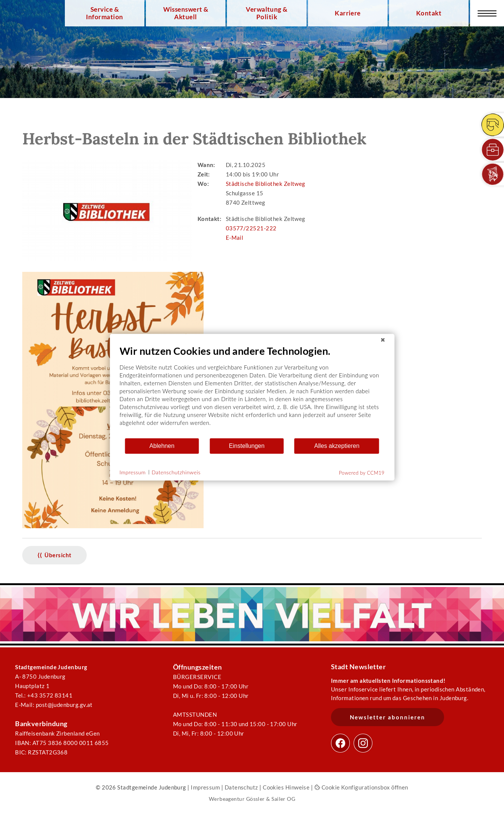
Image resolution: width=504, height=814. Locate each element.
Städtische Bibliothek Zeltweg (266, 184)
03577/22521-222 (251, 228)
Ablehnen (162, 446)
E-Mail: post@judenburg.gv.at (54, 705)
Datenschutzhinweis (176, 472)
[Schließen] (383, 340)
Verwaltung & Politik (267, 13)
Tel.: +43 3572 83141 (44, 695)
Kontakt (429, 13)
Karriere (348, 13)
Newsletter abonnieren (388, 717)
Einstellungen (247, 446)
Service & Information (104, 13)
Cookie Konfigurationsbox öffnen (361, 787)
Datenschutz (241, 787)
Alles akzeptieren (337, 446)
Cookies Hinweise (286, 787)
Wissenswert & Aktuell (186, 13)
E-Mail (235, 238)
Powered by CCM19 (362, 472)
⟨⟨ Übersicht (54, 555)
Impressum (205, 787)
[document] (252, 391)
